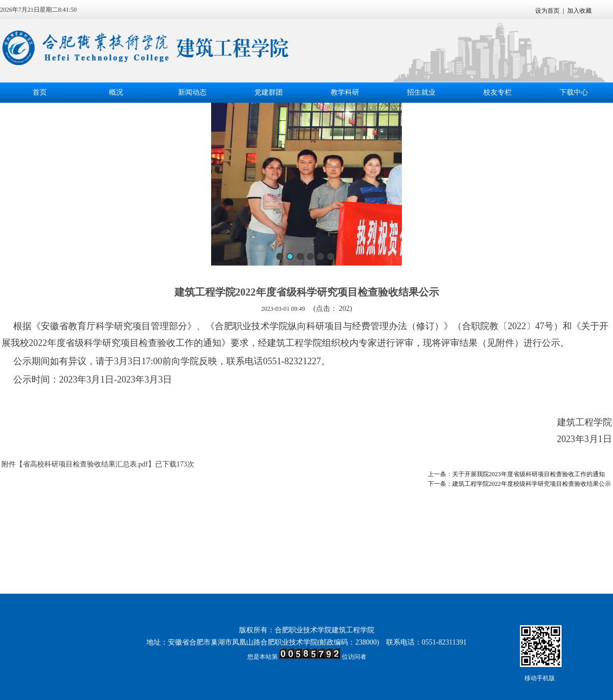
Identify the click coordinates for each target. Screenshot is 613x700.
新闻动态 (192, 92)
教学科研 (345, 92)
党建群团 (269, 92)
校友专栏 (498, 92)
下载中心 (574, 92)
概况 (116, 92)
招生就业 (421, 92)
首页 (40, 92)
